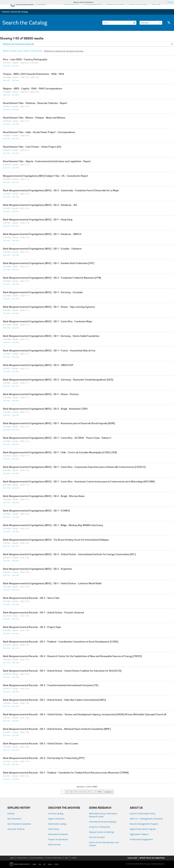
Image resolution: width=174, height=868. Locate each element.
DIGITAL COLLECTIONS (93, 4)
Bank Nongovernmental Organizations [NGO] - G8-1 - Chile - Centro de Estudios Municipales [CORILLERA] (60, 453)
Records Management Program (144, 824)
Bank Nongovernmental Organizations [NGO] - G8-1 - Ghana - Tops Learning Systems (49, 307)
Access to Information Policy (143, 814)
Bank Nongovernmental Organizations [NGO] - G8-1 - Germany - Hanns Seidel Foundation (51, 336)
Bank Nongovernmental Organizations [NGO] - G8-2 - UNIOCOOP (38, 365)
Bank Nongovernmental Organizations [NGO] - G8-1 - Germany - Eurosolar (43, 293)
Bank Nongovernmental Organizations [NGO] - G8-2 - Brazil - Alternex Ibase (44, 496)
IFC (45, 864)
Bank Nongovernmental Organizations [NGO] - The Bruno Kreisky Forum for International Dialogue (56, 540)
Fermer (170, 2)
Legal (12, 858)
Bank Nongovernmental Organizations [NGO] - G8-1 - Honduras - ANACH (42, 234)
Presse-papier (169, 23)
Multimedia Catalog (57, 824)
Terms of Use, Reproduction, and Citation (104, 844)
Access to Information (54, 858)
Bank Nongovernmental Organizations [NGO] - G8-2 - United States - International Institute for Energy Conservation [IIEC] (69, 555)
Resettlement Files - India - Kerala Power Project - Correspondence (39, 132)
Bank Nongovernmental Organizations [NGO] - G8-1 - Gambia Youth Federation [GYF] (49, 263)
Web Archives (54, 845)
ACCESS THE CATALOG (115, 4)
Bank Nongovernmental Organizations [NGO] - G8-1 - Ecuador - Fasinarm (42, 249)
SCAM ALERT (132, 858)
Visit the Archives (97, 837)
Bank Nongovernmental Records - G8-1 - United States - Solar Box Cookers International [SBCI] (54, 700)
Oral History (54, 829)
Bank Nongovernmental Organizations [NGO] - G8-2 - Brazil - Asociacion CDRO (45, 409)
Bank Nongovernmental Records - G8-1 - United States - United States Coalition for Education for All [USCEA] (62, 671)
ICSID (56, 864)
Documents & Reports (58, 834)
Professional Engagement (141, 839)
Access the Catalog (20, 12)
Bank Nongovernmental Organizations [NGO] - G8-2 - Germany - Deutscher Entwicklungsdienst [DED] (58, 380)
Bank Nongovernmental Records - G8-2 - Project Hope (32, 627)
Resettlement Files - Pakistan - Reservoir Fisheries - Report (35, 103)
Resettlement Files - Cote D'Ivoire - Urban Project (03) (32, 147)
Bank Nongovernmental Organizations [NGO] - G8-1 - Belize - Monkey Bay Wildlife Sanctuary (53, 525)
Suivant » (108, 792)
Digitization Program (139, 834)
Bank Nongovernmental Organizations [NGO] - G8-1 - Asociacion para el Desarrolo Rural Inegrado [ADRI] (59, 424)
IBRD (34, 864)
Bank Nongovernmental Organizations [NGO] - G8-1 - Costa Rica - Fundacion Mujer (48, 322)
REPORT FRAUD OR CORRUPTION (152, 858)
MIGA (50, 864)
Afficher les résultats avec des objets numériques (64, 51)
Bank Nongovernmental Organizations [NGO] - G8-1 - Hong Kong (38, 220)
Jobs (67, 858)
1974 (99, 792)
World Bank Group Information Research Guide (103, 815)
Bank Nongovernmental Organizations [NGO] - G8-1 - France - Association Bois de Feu (49, 351)
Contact (74, 858)
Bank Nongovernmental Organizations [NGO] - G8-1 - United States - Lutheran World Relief (52, 584)
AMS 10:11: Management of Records (146, 819)
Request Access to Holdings (102, 832)
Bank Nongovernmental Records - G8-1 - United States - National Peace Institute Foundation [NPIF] (57, 729)
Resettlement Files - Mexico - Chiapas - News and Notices (34, 118)
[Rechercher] (134, 23)
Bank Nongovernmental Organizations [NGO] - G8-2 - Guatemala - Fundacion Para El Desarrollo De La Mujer (61, 191)
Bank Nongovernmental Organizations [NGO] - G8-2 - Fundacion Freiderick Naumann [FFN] (52, 278)
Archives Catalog (56, 814)
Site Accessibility (37, 858)
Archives (6, 12)
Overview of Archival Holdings (103, 822)
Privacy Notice (22, 858)
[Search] (119, 23)
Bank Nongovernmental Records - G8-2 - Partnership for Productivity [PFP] (44, 758)
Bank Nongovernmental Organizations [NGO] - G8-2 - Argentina (37, 569)
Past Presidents (14, 819)
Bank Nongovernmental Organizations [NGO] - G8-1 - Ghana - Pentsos (41, 394)
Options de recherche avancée (18, 44)
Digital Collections (56, 819)
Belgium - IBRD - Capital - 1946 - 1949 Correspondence (33, 89)
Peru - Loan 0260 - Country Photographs (25, 60)
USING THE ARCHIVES (138, 4)
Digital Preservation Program (143, 829)
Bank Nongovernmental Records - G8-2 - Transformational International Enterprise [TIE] (51, 686)
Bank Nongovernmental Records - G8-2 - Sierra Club (31, 598)
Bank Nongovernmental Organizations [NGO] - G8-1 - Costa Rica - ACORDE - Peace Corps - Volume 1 (57, 438)
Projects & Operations (58, 839)
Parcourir (151, 23)
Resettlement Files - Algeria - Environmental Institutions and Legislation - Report (47, 162)
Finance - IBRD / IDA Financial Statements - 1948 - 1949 (34, 74)
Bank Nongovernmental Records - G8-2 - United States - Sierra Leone (41, 744)
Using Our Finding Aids (100, 827)
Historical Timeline (16, 829)
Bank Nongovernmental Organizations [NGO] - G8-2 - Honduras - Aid (40, 205)
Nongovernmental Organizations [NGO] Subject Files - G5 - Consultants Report (46, 176)
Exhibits (11, 814)
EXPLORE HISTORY (71, 4)
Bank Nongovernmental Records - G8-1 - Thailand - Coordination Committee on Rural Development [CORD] (61, 642)
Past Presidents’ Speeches (19, 824)
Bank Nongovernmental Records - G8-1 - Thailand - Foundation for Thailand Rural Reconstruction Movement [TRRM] (66, 773)
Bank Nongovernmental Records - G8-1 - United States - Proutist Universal (43, 613)
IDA (40, 864)
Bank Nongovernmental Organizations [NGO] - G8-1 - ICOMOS (36, 511)
